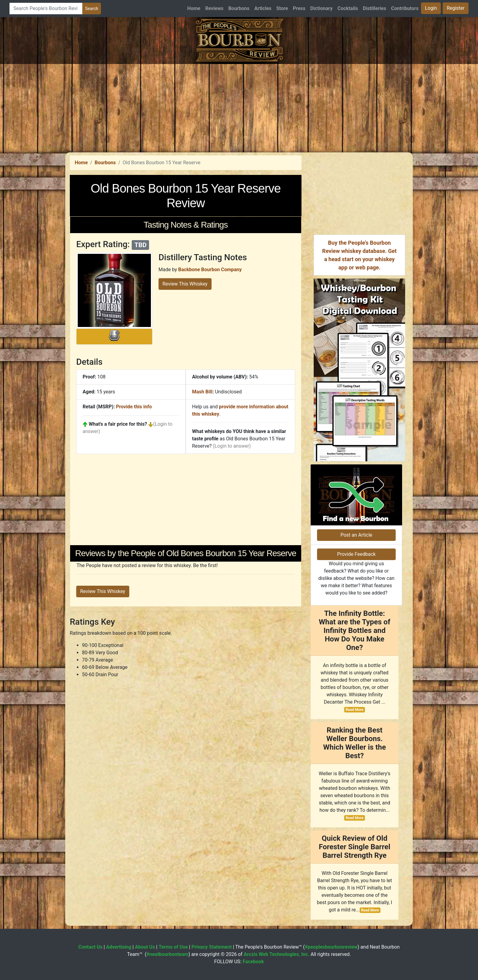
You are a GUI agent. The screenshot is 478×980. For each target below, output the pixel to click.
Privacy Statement (212, 947)
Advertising (119, 947)
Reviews (214, 8)
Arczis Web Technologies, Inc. (276, 954)
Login (431, 8)
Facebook (253, 962)
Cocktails (348, 8)
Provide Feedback (356, 554)
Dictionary (321, 8)
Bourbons (239, 8)
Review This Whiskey (185, 284)
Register (456, 8)
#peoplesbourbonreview (331, 947)
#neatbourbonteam (167, 954)
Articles (263, 8)
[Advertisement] (239, 107)
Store (282, 8)
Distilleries (375, 8)
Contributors (405, 8)
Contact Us (90, 947)
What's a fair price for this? (118, 424)
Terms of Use (173, 947)
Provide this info (134, 407)
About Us (145, 947)
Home (194, 8)
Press (299, 8)
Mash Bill (202, 392)
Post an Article (356, 535)
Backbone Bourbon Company (210, 270)
